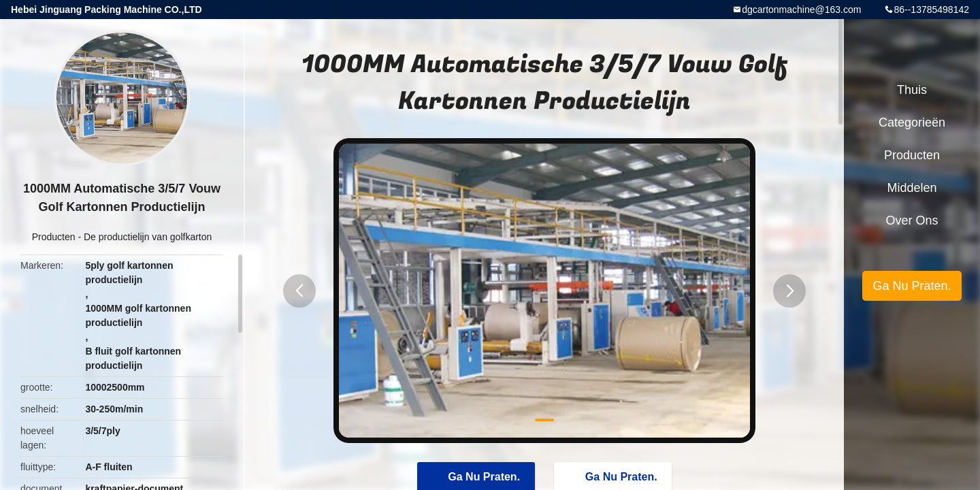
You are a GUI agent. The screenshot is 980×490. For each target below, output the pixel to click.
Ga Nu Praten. (912, 286)
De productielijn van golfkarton (148, 237)
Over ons (912, 220)
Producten (54, 237)
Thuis (912, 90)
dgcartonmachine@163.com (801, 10)
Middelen (912, 188)
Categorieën (912, 122)
